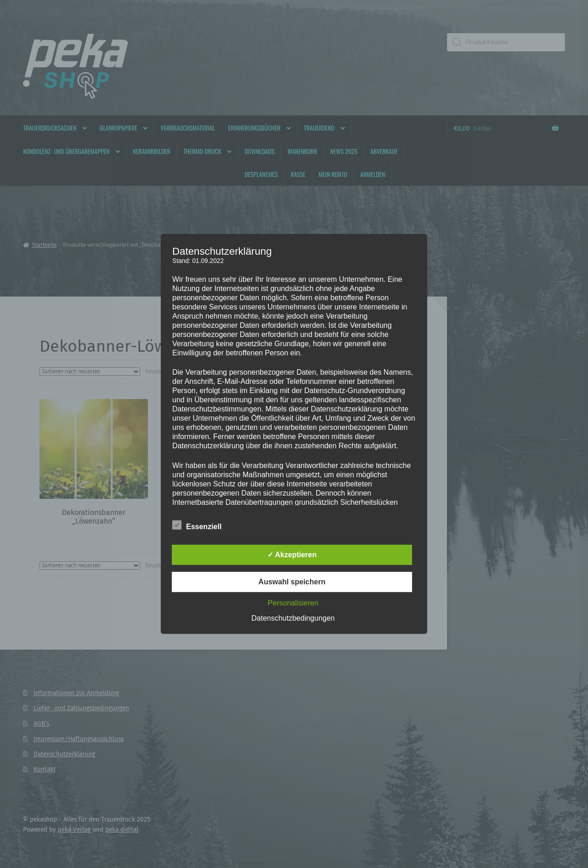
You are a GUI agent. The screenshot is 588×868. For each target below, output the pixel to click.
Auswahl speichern (292, 582)
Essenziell (197, 525)
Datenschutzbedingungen (293, 618)
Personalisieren (293, 603)
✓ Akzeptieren (292, 555)
